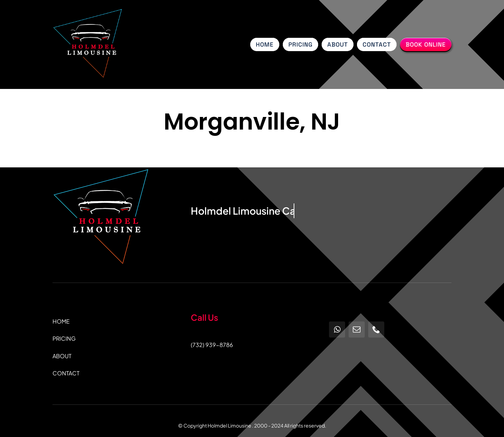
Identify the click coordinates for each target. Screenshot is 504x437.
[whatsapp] (337, 330)
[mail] (357, 330)
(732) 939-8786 (212, 345)
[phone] (376, 330)
